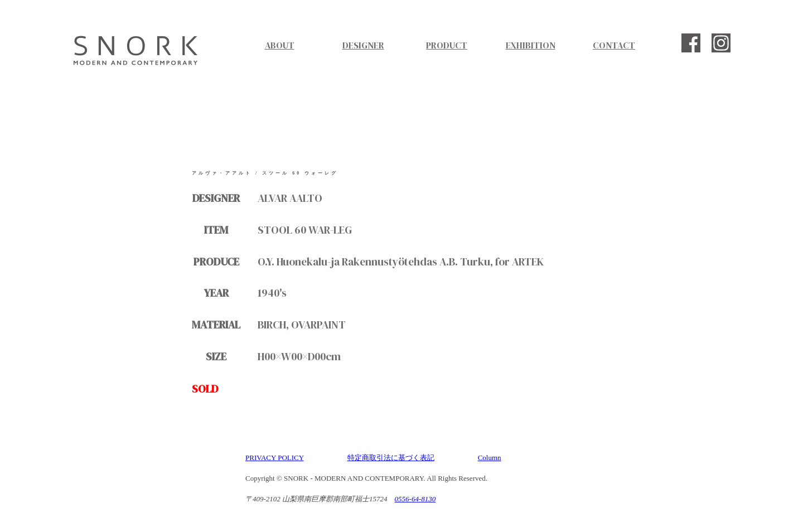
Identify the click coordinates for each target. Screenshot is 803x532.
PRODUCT (447, 45)
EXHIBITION (531, 45)
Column (490, 458)
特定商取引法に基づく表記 (391, 458)
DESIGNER (363, 45)
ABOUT (280, 45)
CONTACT (614, 45)
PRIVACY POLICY (275, 458)
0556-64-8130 (415, 499)
